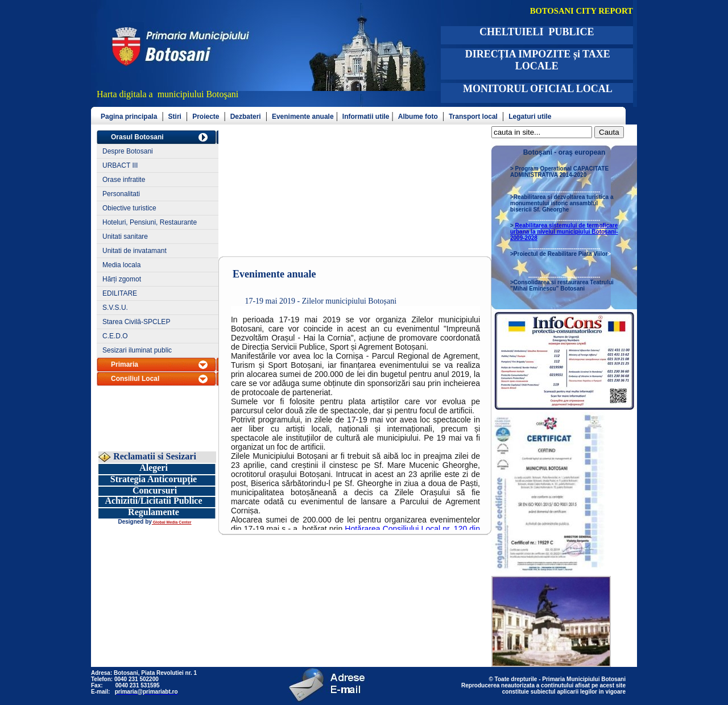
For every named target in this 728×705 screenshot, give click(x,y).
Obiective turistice (129, 208)
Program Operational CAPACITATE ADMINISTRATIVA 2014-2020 (559, 172)
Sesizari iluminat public (137, 350)
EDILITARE (120, 293)
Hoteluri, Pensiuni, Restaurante (150, 222)
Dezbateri (246, 117)
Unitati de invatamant (135, 251)
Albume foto (418, 117)
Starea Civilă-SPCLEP (136, 322)
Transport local (473, 117)
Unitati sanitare (125, 237)
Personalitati (121, 194)
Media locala (121, 265)
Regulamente (154, 512)
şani (231, 94)
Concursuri (155, 490)
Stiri (175, 117)
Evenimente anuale (303, 117)
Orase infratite (124, 180)
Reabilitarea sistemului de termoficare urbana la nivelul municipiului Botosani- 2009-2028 (564, 232)
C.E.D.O (115, 336)
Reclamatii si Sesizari (154, 456)
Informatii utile (366, 117)
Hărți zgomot (122, 279)
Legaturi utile (530, 117)
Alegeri (154, 468)
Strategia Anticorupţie (154, 479)
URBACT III (120, 165)
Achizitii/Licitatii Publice (153, 501)
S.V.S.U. (115, 308)
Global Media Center (172, 522)
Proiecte (206, 117)
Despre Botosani (128, 151)
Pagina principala (129, 117)
